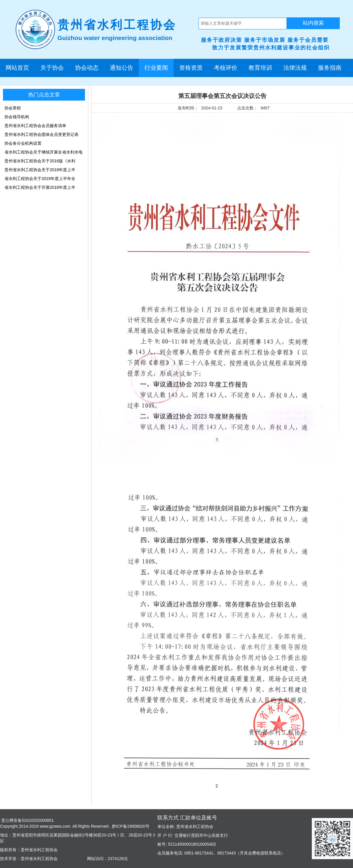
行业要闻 (156, 68)
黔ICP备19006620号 (130, 826)
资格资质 (191, 68)
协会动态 (87, 68)
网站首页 (17, 68)
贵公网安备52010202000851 (27, 820)
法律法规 (295, 68)
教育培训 (260, 68)
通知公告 (121, 68)
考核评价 (226, 68)
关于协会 (52, 68)
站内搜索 (313, 23)
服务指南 (330, 68)
